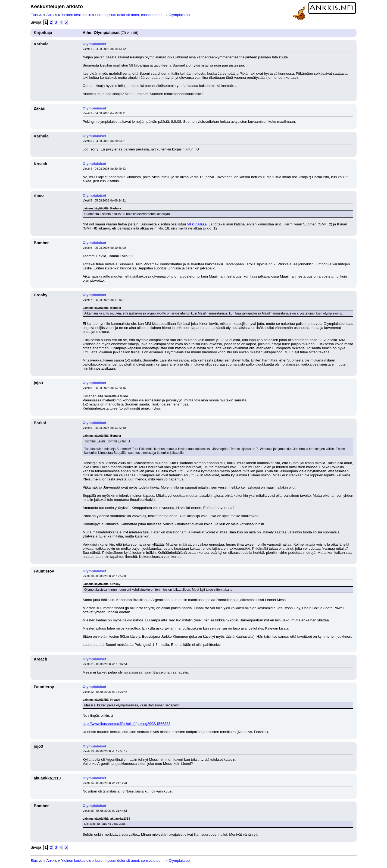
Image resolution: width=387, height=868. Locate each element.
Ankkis (52, 15)
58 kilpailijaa (197, 224)
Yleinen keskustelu (76, 15)
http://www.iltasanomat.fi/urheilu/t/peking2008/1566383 (127, 724)
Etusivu (36, 15)
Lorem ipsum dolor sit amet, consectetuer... (130, 15)
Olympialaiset (179, 15)
